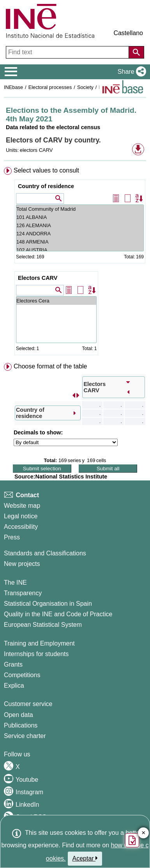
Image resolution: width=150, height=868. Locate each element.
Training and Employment (39, 643)
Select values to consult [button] (46, 170)
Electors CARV (38, 278)
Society (85, 87)
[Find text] (68, 52)
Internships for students (36, 654)
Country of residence (46, 186)
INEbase (13, 87)
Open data (19, 715)
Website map (22, 506)
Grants (13, 664)
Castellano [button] (128, 33)
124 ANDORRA (80, 234)
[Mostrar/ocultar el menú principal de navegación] (11, 72)
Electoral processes (50, 87)
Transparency (23, 593)
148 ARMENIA (80, 242)
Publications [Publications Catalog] (21, 725)
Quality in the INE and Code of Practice (58, 614)
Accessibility (21, 527)
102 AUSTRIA (80, 250)
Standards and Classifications (45, 553)
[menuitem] (75, 263)
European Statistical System (43, 625)
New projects (22, 564)
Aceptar (85, 858)
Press (12, 537)
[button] (130, 72)
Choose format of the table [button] (50, 366)
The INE (15, 583)
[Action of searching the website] (136, 52)
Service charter (25, 736)
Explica (14, 686)
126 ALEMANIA (80, 225)
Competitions (22, 675)
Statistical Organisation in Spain (48, 604)
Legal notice (21, 516)
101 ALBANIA (80, 217)
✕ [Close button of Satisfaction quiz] (144, 833)
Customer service (28, 704)
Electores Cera (56, 301)
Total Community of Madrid (80, 209)
